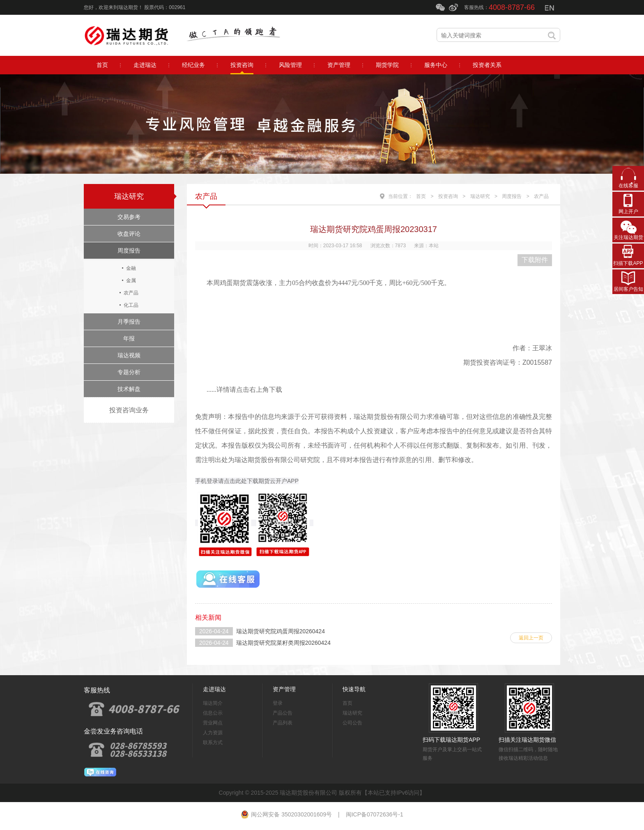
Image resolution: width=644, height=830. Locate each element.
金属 (131, 280)
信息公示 (213, 713)
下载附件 (535, 260)
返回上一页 (531, 638)
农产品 (131, 293)
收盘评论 (129, 234)
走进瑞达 (214, 689)
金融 (131, 268)
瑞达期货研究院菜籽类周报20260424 (283, 643)
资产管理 (284, 689)
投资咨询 (448, 196)
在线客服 (628, 186)
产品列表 (283, 723)
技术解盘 (129, 389)
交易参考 (129, 217)
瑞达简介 (213, 703)
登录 (278, 703)
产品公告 (283, 713)
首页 (421, 196)
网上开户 (628, 212)
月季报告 (129, 322)
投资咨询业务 (129, 410)
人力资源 (213, 733)
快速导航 (354, 689)
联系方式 (213, 743)
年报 (129, 338)
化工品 (131, 305)
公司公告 (352, 723)
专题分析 (129, 372)
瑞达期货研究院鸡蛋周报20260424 (281, 631)
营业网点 (213, 723)
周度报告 (129, 251)
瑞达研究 (129, 196)
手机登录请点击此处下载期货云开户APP (247, 481)
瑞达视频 (129, 355)
